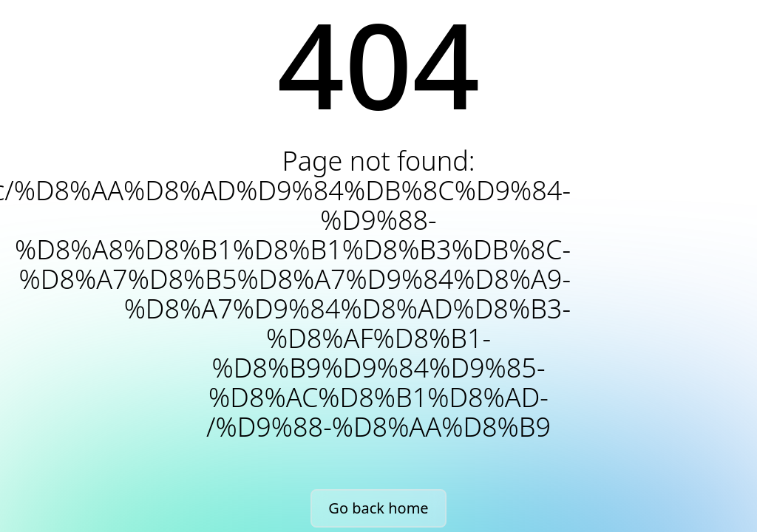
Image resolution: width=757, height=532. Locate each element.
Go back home (378, 508)
